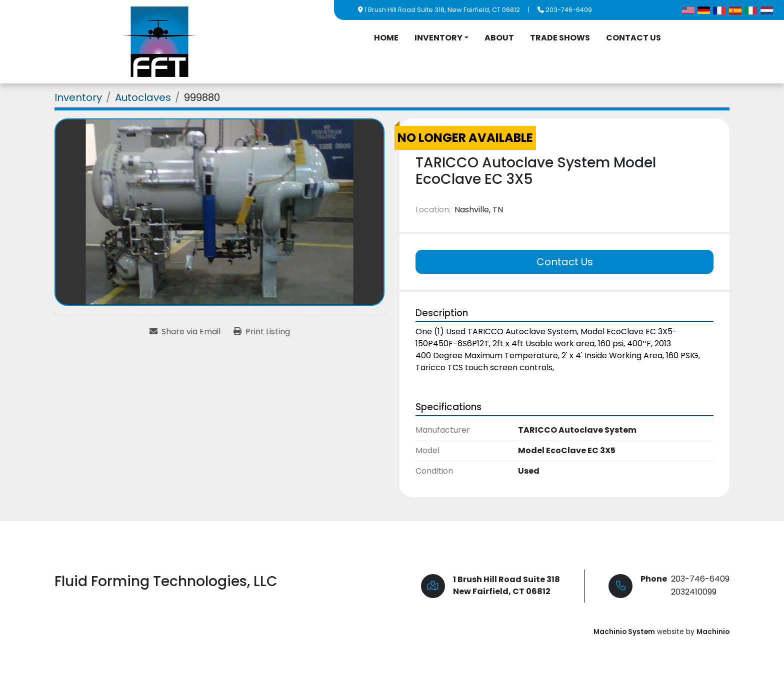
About (499, 38)
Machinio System (624, 632)
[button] (441, 38)
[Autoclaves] (143, 97)
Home (386, 38)
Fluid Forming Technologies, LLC (166, 581)
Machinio (713, 632)
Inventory (438, 38)
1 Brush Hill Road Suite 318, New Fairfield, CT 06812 (442, 10)
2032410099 (694, 592)
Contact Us (633, 38)
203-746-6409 (569, 10)
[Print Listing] (262, 332)
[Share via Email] (185, 332)
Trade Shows (560, 38)
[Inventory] (78, 97)
